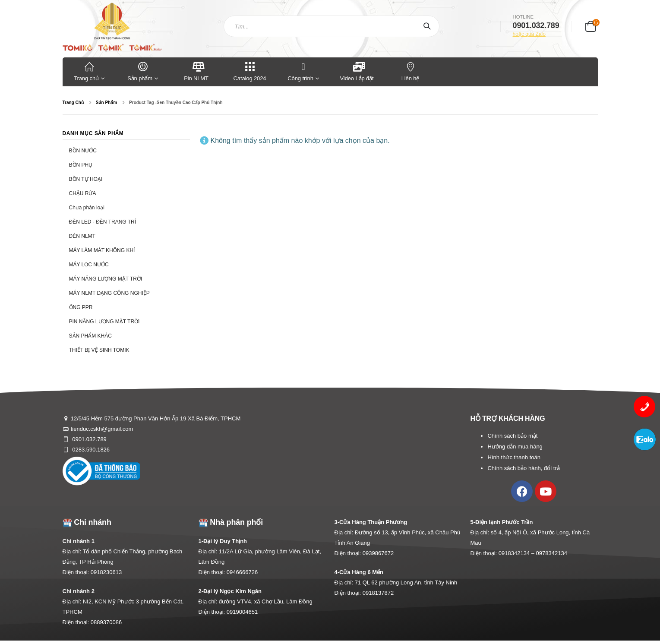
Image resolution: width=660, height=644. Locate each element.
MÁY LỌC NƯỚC (89, 265)
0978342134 (552, 553)
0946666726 (242, 572)
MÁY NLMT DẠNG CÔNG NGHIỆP (109, 293)
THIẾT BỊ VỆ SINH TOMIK (99, 350)
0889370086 (106, 622)
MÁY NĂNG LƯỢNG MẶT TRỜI (106, 279)
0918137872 (378, 593)
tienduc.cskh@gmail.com (102, 429)
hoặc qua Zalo (529, 34)
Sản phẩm (143, 71)
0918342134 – (517, 553)
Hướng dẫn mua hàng (515, 447)
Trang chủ (89, 71)
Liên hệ (411, 71)
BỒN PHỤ (81, 165)
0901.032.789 (89, 439)
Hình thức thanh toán (514, 457)
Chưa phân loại (87, 208)
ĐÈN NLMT (82, 236)
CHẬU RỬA (83, 193)
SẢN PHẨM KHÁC (90, 336)
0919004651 (242, 612)
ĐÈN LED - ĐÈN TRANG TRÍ (103, 222)
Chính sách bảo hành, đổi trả (523, 468)
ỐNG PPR (81, 307)
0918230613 (106, 572)
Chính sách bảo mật (512, 436)
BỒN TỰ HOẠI (86, 179)
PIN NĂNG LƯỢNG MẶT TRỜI (104, 322)
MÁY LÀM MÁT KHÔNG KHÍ (102, 250)
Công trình (300, 71)
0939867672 (378, 553)
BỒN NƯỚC (83, 151)
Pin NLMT (196, 71)
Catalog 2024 (250, 71)
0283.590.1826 (90, 450)
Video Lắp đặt (357, 71)
